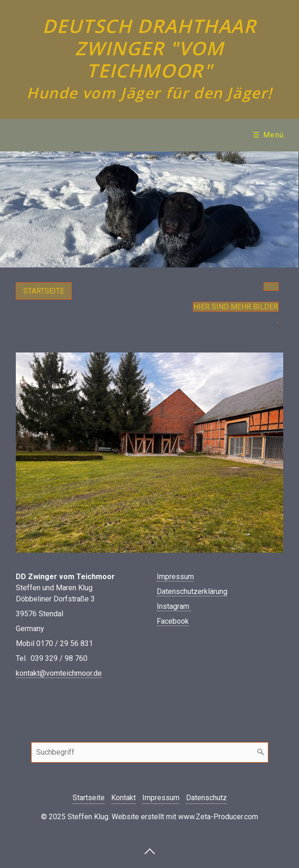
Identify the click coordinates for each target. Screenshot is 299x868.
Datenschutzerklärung (192, 591)
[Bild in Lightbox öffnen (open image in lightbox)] (149, 453)
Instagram (174, 606)
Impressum (175, 577)
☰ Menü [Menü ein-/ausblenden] (269, 135)
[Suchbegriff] (150, 752)
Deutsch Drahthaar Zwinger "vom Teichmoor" (149, 48)
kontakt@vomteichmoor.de (59, 673)
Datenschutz (206, 798)
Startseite (89, 798)
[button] (44, 291)
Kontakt (123, 798)
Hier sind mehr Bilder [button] (236, 307)
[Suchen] (261, 752)
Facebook (173, 621)
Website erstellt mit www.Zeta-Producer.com (185, 817)
